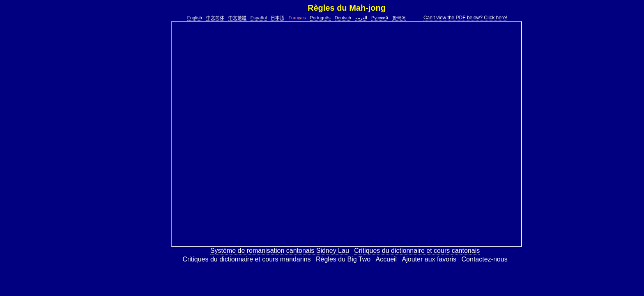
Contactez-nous (485, 259)
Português (320, 18)
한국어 (399, 18)
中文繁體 (237, 18)
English (195, 18)
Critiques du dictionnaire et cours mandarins (246, 259)
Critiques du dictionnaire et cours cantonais (417, 251)
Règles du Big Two (343, 259)
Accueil (386, 259)
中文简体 (215, 18)
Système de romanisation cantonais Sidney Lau (280, 251)
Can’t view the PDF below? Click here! (465, 18)
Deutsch (343, 18)
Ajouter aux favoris (429, 259)
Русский (380, 18)
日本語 (277, 18)
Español (259, 18)
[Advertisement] (145, 144)
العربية (361, 18)
